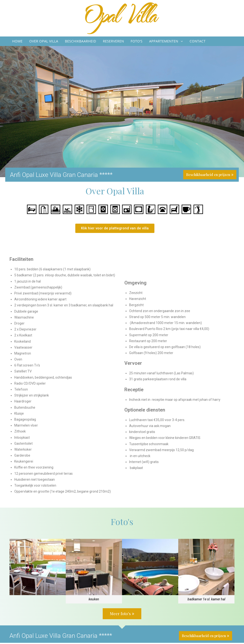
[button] (115, 230)
